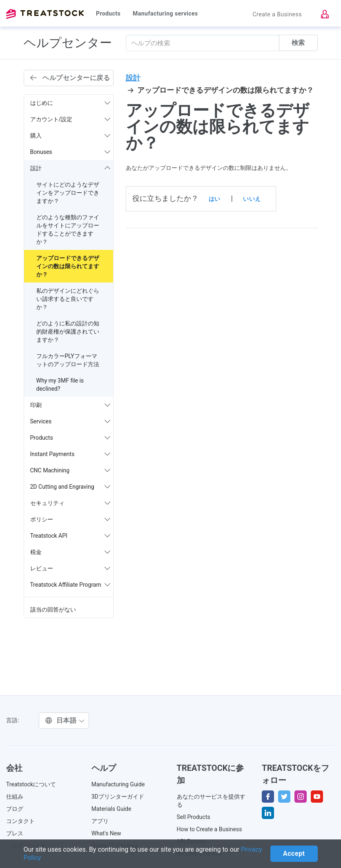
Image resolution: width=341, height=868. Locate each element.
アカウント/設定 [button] (70, 119)
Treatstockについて (31, 784)
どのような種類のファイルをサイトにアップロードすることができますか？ (68, 229)
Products (108, 13)
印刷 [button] (70, 405)
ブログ (15, 809)
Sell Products (194, 817)
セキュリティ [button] (70, 503)
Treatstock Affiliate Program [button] (70, 585)
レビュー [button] (70, 568)
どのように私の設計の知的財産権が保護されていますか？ (68, 332)
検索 (298, 43)
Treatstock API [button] (70, 536)
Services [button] (70, 421)
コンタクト (20, 821)
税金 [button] (70, 552)
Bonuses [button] (70, 152)
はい (215, 199)
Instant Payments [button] (70, 454)
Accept (294, 854)
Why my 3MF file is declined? (60, 385)
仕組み (15, 797)
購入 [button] (70, 136)
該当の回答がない (53, 610)
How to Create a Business (210, 829)
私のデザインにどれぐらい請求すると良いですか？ (68, 299)
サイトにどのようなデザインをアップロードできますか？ (68, 193)
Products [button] (70, 438)
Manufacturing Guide (118, 784)
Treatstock (45, 14)
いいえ (252, 199)
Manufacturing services (165, 13)
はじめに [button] (70, 103)
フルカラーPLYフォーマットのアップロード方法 (68, 360)
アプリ (100, 821)
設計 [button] (70, 168)
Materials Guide (111, 809)
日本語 (65, 720)
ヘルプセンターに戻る (70, 78)
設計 (133, 78)
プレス (15, 833)
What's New (106, 833)
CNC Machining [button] (70, 470)
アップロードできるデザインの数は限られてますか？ (68, 266)
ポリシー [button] (70, 519)
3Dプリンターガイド (118, 797)
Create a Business (277, 14)
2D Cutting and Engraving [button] (70, 487)
